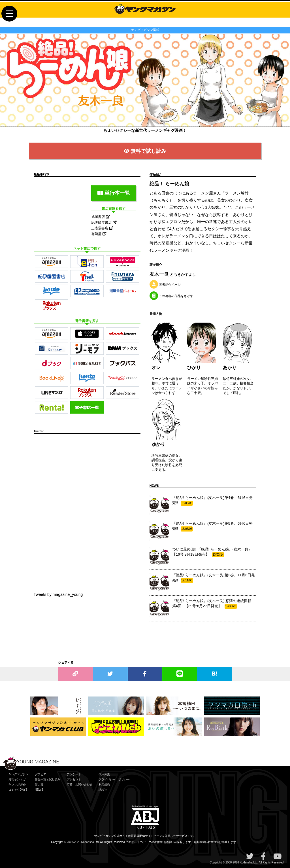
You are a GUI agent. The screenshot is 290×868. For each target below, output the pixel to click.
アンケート (74, 774)
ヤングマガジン (18, 774)
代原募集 (104, 774)
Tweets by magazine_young (58, 594)
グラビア (40, 774)
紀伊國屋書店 (104, 223)
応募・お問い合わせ (80, 785)
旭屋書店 (100, 217)
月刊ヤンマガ (17, 779)
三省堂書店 (102, 228)
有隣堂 (99, 234)
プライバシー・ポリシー (114, 779)
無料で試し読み (145, 151)
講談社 (103, 790)
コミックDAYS (18, 790)
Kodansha (88, 842)
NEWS (39, 790)
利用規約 (104, 785)
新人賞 (39, 785)
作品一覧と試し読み (48, 779)
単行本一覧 (114, 193)
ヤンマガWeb (17, 785)
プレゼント (74, 779)
